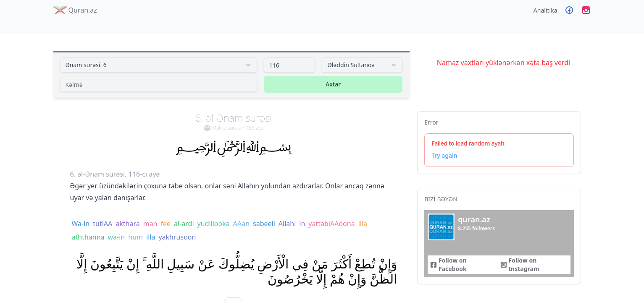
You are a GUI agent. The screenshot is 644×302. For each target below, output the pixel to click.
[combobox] (159, 65)
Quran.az (75, 10)
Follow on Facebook (448, 264)
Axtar (333, 84)
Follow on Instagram (520, 264)
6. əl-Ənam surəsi (234, 121)
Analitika (545, 10)
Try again (444, 155)
